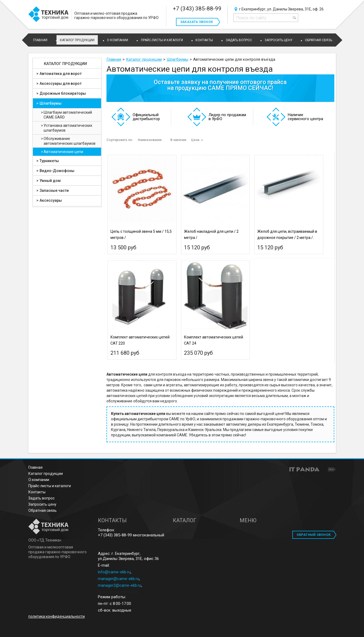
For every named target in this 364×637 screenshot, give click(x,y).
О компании (39, 480)
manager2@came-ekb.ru (120, 585)
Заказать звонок (197, 22)
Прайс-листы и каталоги (50, 486)
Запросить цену (42, 504)
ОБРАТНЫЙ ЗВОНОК (314, 535)
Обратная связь (43, 510)
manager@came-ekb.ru (118, 579)
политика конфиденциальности (57, 616)
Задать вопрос (41, 498)
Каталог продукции (77, 40)
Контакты (37, 492)
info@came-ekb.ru (114, 572)
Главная (35, 467)
